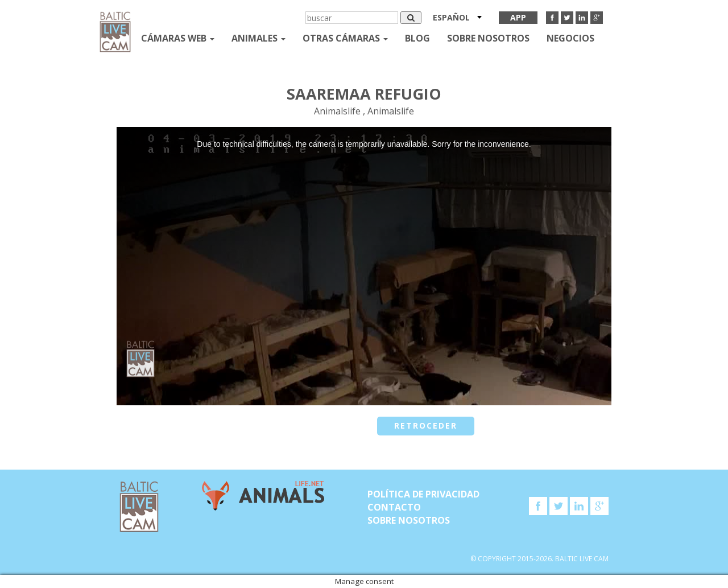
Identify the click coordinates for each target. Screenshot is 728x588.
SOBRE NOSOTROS (488, 38)
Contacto (394, 507)
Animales (258, 38)
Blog (417, 38)
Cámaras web (178, 38)
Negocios (570, 38)
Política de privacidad (423, 494)
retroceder (426, 425)
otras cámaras (345, 38)
